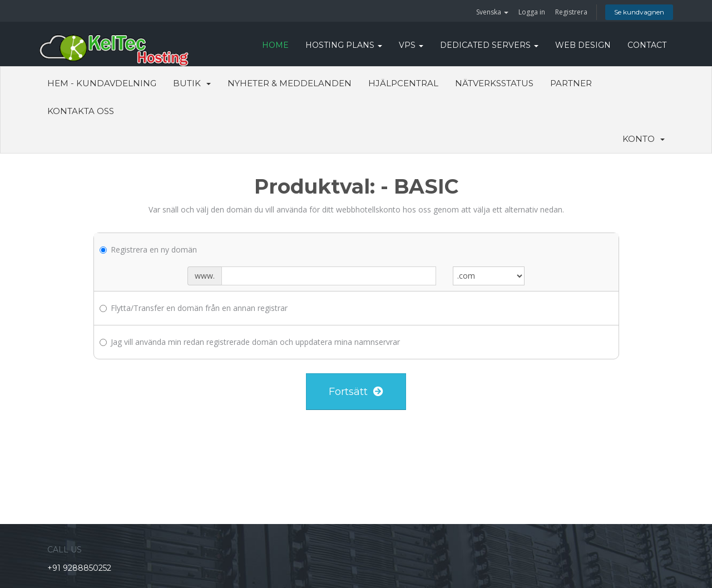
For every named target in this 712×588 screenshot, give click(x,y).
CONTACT (647, 45)
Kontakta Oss (81, 111)
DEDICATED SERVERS (489, 45)
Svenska (492, 12)
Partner (571, 83)
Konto (644, 139)
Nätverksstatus (494, 83)
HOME (275, 45)
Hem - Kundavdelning (102, 83)
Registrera (571, 12)
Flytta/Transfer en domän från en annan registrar (194, 308)
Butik (192, 83)
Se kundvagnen (639, 12)
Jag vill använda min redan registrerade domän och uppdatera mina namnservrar (250, 342)
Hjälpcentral (403, 83)
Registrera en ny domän (148, 249)
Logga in (532, 12)
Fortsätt (356, 392)
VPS (411, 45)
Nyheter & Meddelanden (290, 83)
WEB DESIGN (583, 45)
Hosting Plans (344, 45)
